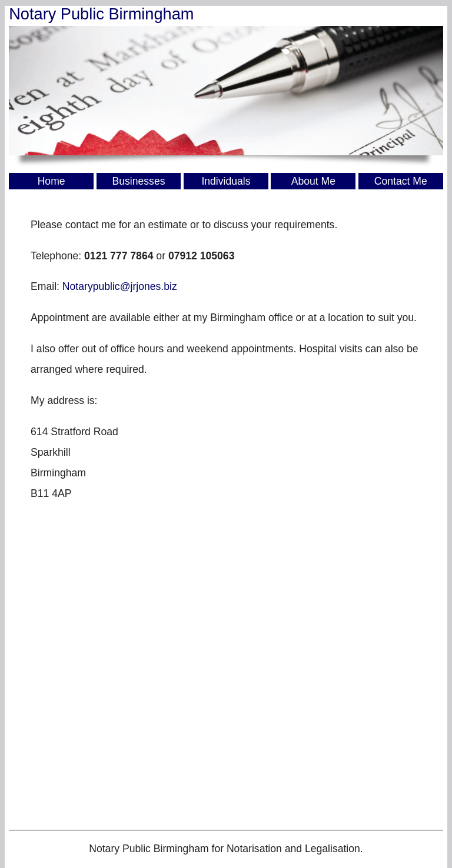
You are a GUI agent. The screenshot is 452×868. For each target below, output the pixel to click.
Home (51, 181)
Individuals (226, 181)
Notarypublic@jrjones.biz (120, 286)
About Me (313, 181)
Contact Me (401, 181)
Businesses (139, 181)
